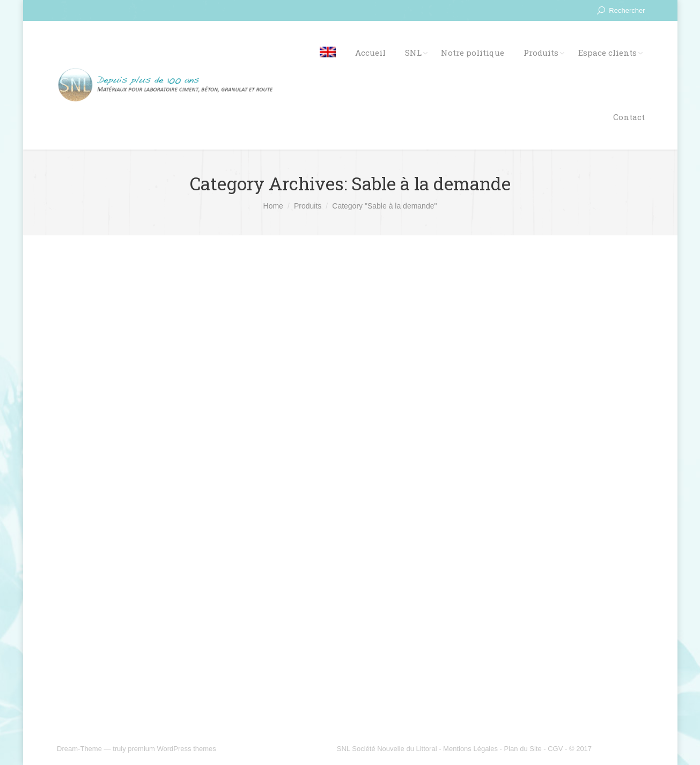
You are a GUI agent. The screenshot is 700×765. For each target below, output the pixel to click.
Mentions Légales (470, 749)
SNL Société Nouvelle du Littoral (387, 749)
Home (273, 206)
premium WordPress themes (172, 749)
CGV (555, 749)
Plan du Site (523, 749)
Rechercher (627, 10)
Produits (308, 206)
